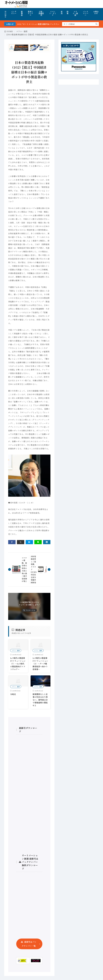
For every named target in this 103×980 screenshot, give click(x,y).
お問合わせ (96, 12)
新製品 (22, 13)
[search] (97, 24)
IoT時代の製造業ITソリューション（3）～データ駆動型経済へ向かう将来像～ (40, 664)
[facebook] (12, 542)
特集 (68, 12)
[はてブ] (29, 542)
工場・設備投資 (41, 13)
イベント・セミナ (53, 13)
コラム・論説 (75, 13)
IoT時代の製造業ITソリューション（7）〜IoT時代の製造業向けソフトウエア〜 (18, 664)
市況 (62, 12)
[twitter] (21, 542)
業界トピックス (30, 13)
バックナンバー (85, 13)
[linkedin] (47, 542)
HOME (5, 14)
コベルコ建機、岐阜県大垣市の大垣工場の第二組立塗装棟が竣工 (24, 570)
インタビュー (14, 12)
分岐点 (13, 694)
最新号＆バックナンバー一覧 (29, 944)
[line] (38, 542)
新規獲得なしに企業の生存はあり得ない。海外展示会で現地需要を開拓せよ (40, 700)
